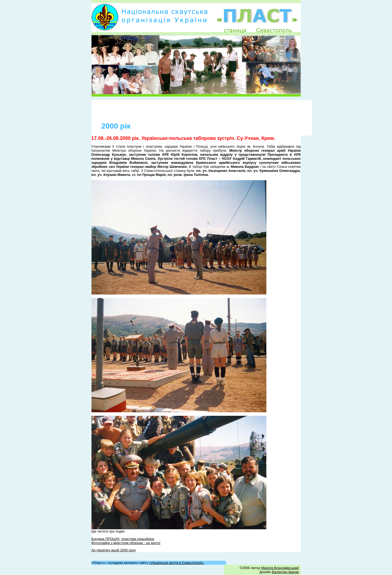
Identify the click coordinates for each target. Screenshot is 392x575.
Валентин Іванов (285, 572)
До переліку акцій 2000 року (114, 550)
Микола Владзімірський (280, 568)
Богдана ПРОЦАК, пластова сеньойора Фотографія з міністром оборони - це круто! (126, 541)
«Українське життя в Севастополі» (176, 563)
